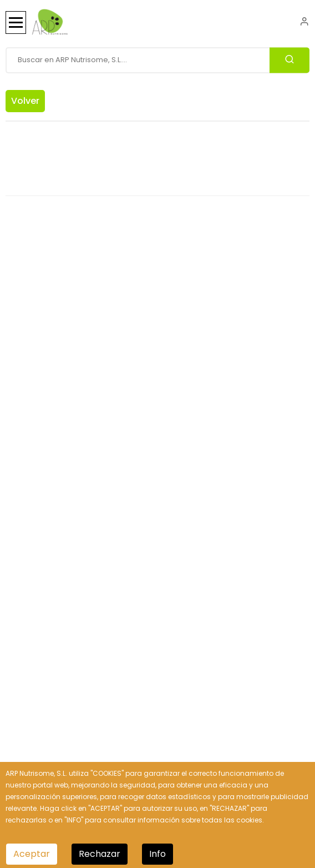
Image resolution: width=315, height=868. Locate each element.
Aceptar (32, 854)
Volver (25, 101)
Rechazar (100, 854)
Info (157, 854)
